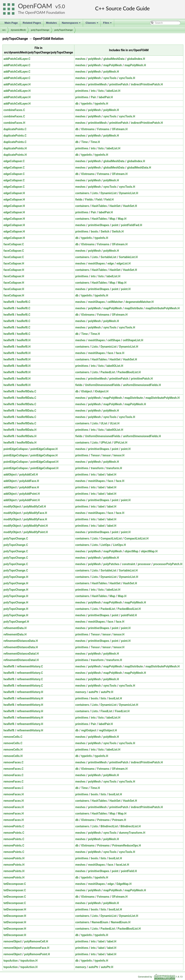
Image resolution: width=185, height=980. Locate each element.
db (77, 104)
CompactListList (111, 538)
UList (104, 423)
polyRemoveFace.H (37, 948)
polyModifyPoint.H (36, 526)
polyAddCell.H (29, 475)
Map (112, 219)
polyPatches (111, 564)
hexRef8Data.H (27, 430)
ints (93, 91)
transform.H (114, 468)
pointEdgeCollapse (16, 449)
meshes (80, 59)
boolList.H (115, 698)
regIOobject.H (108, 730)
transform (97, 468)
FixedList (106, 711)
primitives (82, 91)
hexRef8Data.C (27, 391)
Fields (89, 200)
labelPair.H (106, 97)
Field (99, 200)
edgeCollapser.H (14, 193)
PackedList (108, 372)
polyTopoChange (40, 30)
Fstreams (103, 129)
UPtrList (106, 443)
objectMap (131, 551)
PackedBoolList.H (129, 372)
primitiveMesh (97, 84)
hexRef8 (9, 302)
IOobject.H (101, 391)
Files (108, 24)
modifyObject (12, 507)
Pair (93, 97)
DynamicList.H (129, 193)
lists (101, 91)
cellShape (114, 340)
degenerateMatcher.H (139, 302)
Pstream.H (119, 820)
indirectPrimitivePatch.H (147, 84)
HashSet (115, 206)
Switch (105, 231)
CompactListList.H (136, 538)
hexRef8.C (24, 302)
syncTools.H (127, 78)
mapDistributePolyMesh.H (162, 308)
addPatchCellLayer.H (17, 84)
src (4, 30)
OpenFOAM (35, 6)
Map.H (122, 219)
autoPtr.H (107, 692)
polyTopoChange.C (16, 538)
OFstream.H (120, 129)
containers (82, 193)
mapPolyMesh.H (135, 65)
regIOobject (89, 730)
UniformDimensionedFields (103, 385)
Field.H (109, 200)
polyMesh (94, 59)
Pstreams (103, 820)
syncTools (110, 78)
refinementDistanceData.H (21, 641)
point (115, 225)
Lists (95, 193)
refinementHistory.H (30, 692)
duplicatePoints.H (15, 148)
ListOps (105, 545)
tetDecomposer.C (15, 884)
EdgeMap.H (124, 884)
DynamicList (109, 193)
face (110, 353)
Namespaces (72, 24)
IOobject (87, 391)
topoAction (11, 961)
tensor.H (119, 455)
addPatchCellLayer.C (17, 59)
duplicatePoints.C (15, 129)
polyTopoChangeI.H (16, 622)
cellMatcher (115, 302)
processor (144, 564)
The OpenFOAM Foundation (41, 12)
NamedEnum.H (121, 922)
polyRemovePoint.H (37, 954)
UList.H (115, 423)
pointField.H (129, 615)
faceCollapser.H (14, 263)
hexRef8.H (24, 340)
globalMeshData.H (139, 168)
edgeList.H (123, 263)
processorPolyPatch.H (168, 564)
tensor (107, 455)
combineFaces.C (14, 110)
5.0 (61, 6)
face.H (120, 353)
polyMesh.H (111, 72)
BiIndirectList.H (131, 826)
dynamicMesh (18, 30)
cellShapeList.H (133, 340)
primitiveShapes (99, 225)
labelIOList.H (115, 366)
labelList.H (113, 91)
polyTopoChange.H (16, 577)
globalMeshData (114, 59)
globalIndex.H (136, 59)
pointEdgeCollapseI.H (44, 462)
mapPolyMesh (113, 65)
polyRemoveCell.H (36, 941)
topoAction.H (29, 961)
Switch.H (118, 231)
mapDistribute (134, 308)
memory (81, 692)
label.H (112, 475)
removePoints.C (14, 826)
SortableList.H (128, 257)
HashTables (99, 206)
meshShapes (97, 263)
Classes (92, 24)
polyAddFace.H (29, 481)
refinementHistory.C (30, 666)
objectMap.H (149, 551)
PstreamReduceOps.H (127, 845)
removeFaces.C (13, 762)
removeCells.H (13, 750)
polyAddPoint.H (30, 494)
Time (84, 142)
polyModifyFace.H (35, 513)
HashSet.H (130, 206)
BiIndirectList (109, 826)
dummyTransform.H (132, 833)
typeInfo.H (101, 104)
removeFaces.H (14, 794)
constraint (129, 564)
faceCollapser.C (14, 244)
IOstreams (88, 129)
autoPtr (93, 692)
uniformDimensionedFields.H (142, 385)
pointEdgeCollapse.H (44, 449)
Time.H (95, 142)
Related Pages (32, 23)
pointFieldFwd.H (131, 225)
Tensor (95, 455)
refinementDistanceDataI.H (21, 654)
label (101, 475)
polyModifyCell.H (35, 507)
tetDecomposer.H (15, 909)
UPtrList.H (120, 443)
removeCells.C (13, 737)
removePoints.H (14, 858)
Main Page (11, 23)
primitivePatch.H (142, 379)
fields (79, 200)
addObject (10, 475)
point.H (126, 289)
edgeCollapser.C (14, 161)
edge (111, 263)
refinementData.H (15, 628)
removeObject (13, 941)
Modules (51, 23)
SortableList (108, 257)
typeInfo (87, 104)
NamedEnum (100, 922)
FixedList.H (122, 711)
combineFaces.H (14, 123)
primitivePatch (119, 84)
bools (94, 231)
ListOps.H (119, 545)
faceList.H (122, 865)
